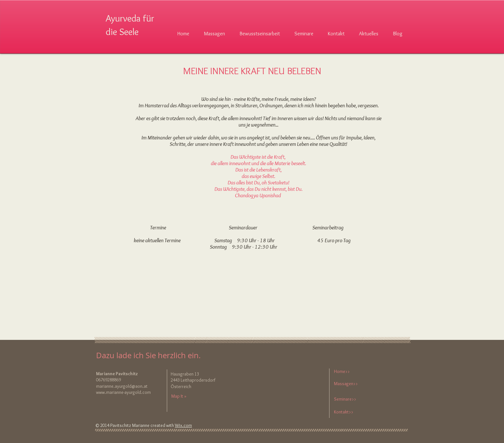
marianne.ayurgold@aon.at (122, 386)
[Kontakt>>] (355, 412)
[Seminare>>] (355, 399)
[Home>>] (355, 372)
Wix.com (183, 425)
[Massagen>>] (355, 384)
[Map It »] (184, 396)
